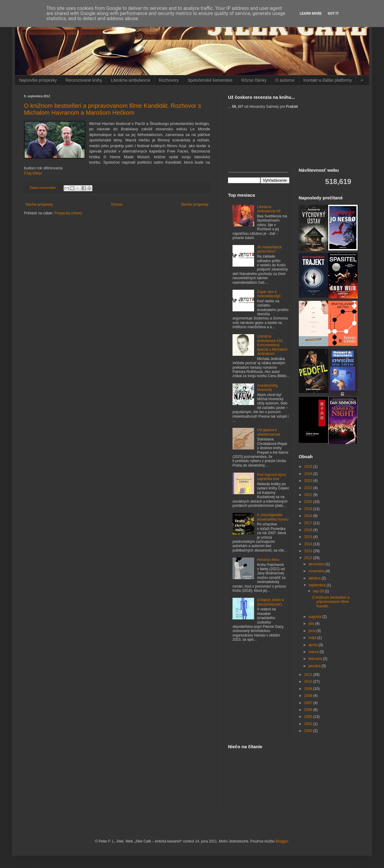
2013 (309, 551)
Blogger (282, 841)
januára (315, 666)
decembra (317, 564)
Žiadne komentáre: (44, 188)
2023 (309, 481)
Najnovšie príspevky (38, 80)
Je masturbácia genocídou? (269, 249)
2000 (309, 731)
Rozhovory (169, 80)
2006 (309, 710)
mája (313, 638)
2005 (309, 717)
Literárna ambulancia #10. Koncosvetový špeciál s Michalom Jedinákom (272, 345)
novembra (317, 571)
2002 (309, 724)
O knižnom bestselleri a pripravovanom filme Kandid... (331, 602)
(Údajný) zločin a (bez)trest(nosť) (270, 602)
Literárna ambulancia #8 (269, 209)
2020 (309, 502)
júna (312, 631)
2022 (309, 488)
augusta (315, 617)
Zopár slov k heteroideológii (269, 294)
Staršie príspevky (195, 204)
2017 (309, 523)
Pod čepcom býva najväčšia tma (271, 477)
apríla (313, 645)
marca (314, 652)
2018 (309, 516)
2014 (309, 544)
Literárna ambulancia (130, 80)
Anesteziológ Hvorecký (267, 388)
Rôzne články (254, 80)
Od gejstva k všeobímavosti (269, 432)
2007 (309, 703)
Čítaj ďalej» (33, 173)
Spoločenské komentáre (210, 80)
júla (312, 624)
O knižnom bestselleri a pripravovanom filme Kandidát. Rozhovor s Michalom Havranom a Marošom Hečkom (112, 109)
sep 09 (319, 591)
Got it (333, 14)
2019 (309, 509)
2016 (309, 530)
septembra (317, 585)
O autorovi (285, 80)
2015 (309, 537)
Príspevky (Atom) (68, 213)
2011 (309, 675)
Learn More (311, 14)
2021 (309, 495)
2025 (309, 467)
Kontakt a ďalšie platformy (328, 80)
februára (316, 659)
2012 (309, 558)
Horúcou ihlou (268, 560)
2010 (309, 682)
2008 (309, 696)
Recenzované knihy (84, 80)
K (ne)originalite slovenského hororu (273, 517)
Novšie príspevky (39, 204)
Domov (117, 204)
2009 (309, 689)
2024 (309, 474)
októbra (315, 578)
